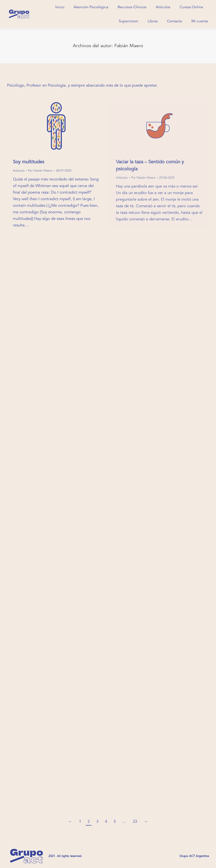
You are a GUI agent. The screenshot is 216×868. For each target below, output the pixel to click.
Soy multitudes (29, 162)
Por (40, 171)
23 (135, 821)
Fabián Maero (129, 46)
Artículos (19, 171)
